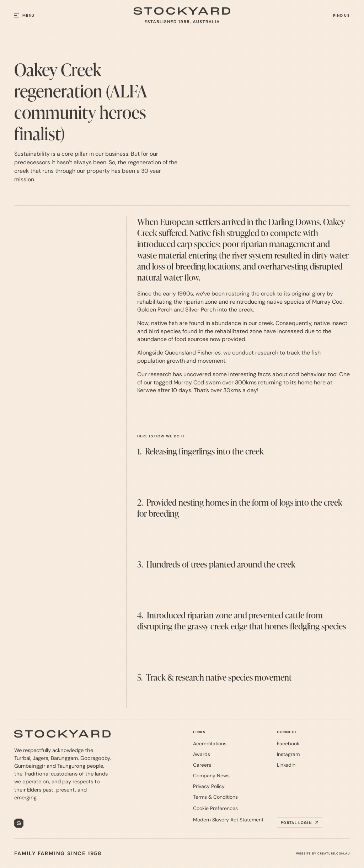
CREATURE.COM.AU (334, 853)
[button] (33, 16)
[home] (182, 15)
